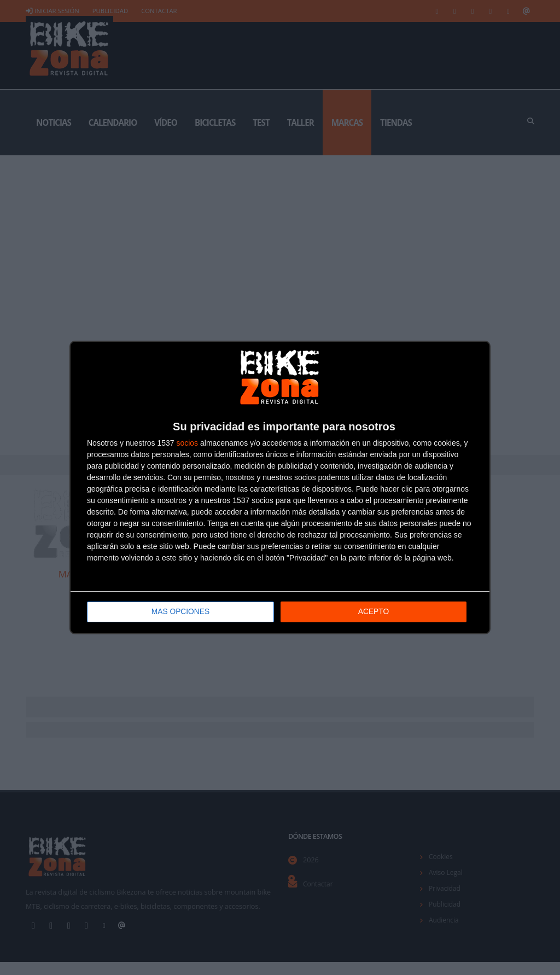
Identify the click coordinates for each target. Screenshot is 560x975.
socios (187, 443)
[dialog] (280, 487)
